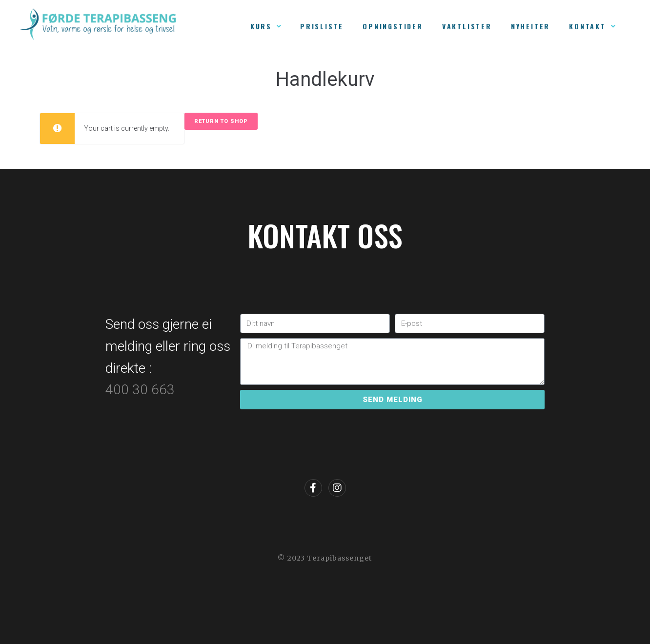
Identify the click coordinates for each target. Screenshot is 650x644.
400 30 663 (142, 390)
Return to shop (221, 121)
